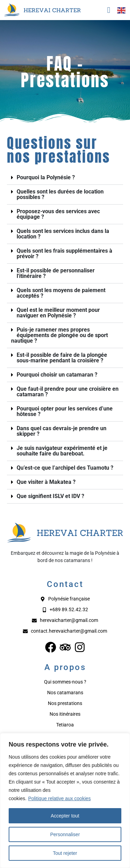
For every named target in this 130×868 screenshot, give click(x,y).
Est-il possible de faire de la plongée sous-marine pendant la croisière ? (62, 358)
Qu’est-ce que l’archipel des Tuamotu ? (65, 468)
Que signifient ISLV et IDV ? (50, 496)
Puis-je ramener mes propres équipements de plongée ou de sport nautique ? (59, 335)
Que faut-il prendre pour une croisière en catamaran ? (68, 392)
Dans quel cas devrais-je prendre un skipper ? (62, 431)
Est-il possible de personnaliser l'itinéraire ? (56, 273)
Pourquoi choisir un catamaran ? (57, 375)
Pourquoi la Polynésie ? (46, 177)
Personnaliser (65, 834)
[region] (65, 801)
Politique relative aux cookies (59, 798)
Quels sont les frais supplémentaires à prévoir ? (64, 254)
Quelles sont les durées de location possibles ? (60, 194)
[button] (65, 178)
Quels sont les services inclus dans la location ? (63, 234)
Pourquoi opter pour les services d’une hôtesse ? (65, 411)
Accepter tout (65, 816)
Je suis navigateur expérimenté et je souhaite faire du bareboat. (62, 451)
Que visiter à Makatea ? (46, 482)
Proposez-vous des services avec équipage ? (58, 214)
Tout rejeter (65, 853)
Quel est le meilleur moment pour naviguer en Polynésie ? (58, 313)
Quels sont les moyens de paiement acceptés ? (61, 293)
